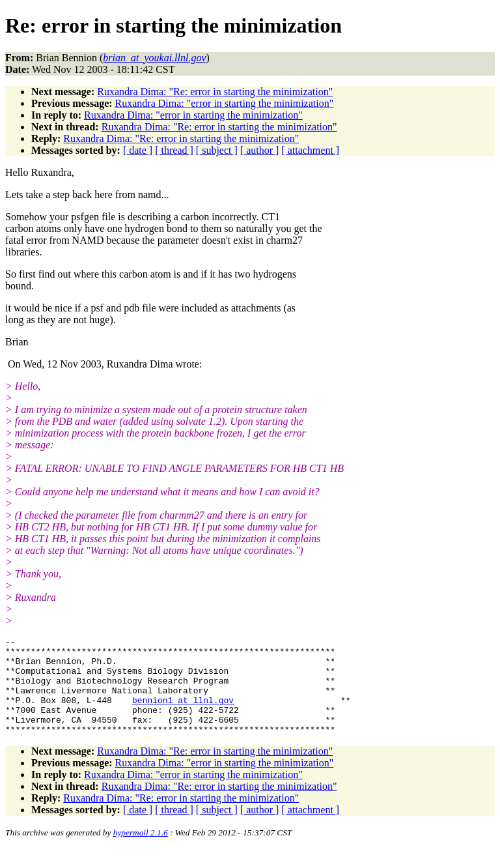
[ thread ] (174, 150)
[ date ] (138, 150)
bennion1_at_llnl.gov (183, 714)
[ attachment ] (310, 150)
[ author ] (260, 150)
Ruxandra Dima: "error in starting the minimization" (225, 103)
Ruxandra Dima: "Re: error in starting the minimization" (215, 92)
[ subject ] (217, 150)
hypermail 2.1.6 (141, 852)
